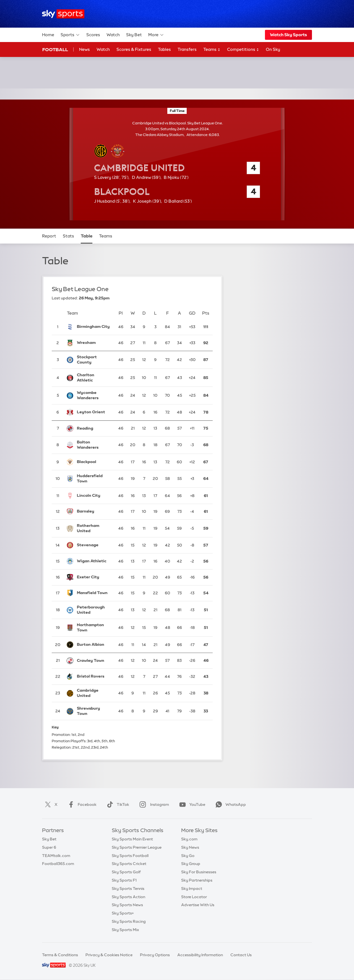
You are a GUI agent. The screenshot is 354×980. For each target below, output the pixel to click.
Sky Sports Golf (126, 872)
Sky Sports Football (130, 856)
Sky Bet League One (80, 289)
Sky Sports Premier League (137, 847)
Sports (70, 35)
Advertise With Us (198, 905)
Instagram (153, 804)
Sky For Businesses (199, 872)
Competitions (243, 50)
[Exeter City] (94, 577)
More (156, 35)
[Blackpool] (94, 462)
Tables (164, 49)
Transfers (187, 49)
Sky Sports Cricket (129, 864)
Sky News (190, 847)
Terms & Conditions (60, 955)
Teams (212, 50)
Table (87, 236)
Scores (93, 35)
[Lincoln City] (94, 496)
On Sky (273, 49)
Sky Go (188, 856)
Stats (68, 236)
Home (48, 35)
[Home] (63, 14)
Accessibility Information (200, 955)
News (84, 49)
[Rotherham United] (94, 528)
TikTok (117, 804)
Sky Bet (134, 35)
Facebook (81, 804)
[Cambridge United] (94, 693)
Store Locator (194, 897)
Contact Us (241, 955)
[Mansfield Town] (94, 593)
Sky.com (189, 839)
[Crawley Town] (94, 661)
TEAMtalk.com (56, 856)
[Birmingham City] (94, 327)
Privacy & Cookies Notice (109, 955)
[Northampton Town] (94, 628)
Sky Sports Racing (129, 921)
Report (49, 236)
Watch (113, 35)
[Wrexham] (94, 343)
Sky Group (191, 864)
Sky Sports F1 (124, 880)
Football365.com (58, 864)
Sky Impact (192, 888)
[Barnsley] (94, 512)
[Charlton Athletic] (94, 378)
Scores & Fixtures (134, 49)
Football (55, 49)
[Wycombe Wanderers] (94, 395)
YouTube (191, 804)
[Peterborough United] (94, 610)
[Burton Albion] (94, 645)
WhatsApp (230, 804)
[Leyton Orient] (94, 412)
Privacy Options (155, 955)
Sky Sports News (127, 905)
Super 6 (49, 847)
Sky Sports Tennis (128, 888)
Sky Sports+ (123, 913)
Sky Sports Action (128, 897)
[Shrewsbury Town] (94, 711)
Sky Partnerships (197, 880)
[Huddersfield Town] (94, 479)
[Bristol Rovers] (94, 676)
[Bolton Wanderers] (94, 445)
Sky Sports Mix (125, 930)
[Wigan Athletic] (94, 561)
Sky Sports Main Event (132, 839)
